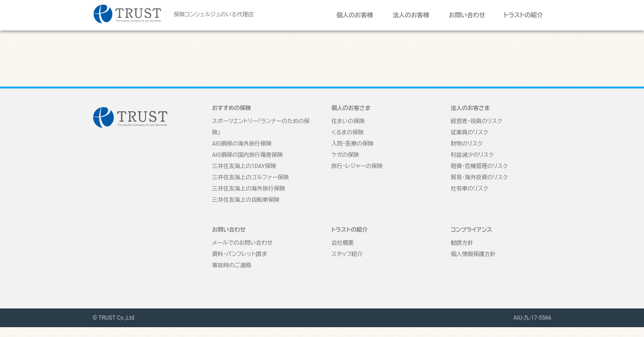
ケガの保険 (345, 155)
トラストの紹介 (523, 15)
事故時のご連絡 (232, 265)
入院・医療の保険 (352, 144)
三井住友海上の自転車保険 (246, 200)
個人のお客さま (351, 108)
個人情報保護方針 (473, 254)
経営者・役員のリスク (476, 121)
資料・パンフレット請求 (239, 254)
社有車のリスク (469, 189)
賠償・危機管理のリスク (479, 166)
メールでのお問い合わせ (242, 243)
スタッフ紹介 (347, 254)
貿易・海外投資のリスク (479, 177)
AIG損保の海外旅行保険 (242, 144)
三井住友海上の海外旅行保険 (249, 189)
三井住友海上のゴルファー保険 (250, 177)
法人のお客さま (470, 108)
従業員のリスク (469, 132)
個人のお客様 (355, 15)
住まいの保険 (348, 121)
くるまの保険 (348, 132)
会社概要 (343, 243)
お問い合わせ (467, 15)
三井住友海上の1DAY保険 (244, 166)
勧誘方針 (462, 243)
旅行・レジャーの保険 (357, 166)
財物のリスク (467, 144)
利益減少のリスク (472, 155)
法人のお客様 (411, 15)
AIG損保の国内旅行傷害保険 (247, 155)
